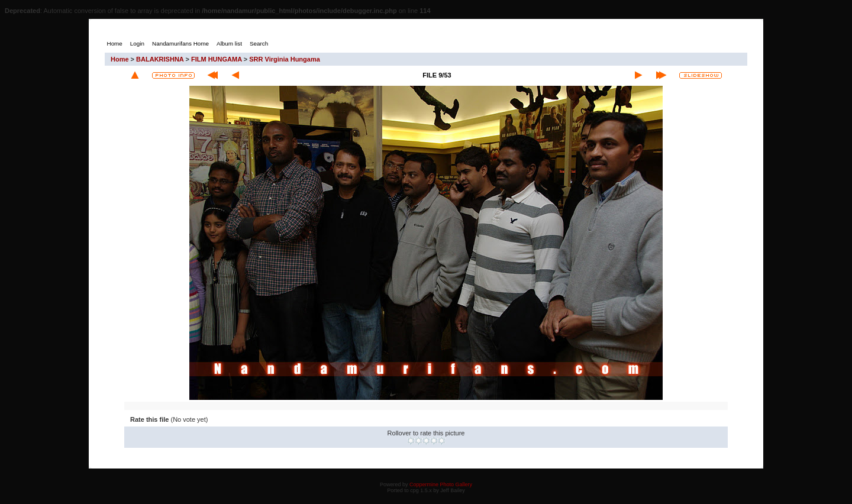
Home (120, 59)
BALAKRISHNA (160, 59)
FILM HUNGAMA (217, 59)
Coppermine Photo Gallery (441, 484)
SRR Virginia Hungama (285, 59)
